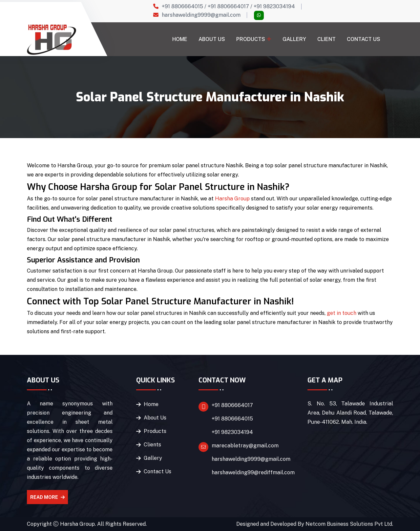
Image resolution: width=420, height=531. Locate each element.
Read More (47, 497)
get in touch (342, 313)
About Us (212, 39)
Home (180, 39)
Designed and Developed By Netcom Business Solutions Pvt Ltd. (315, 524)
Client (326, 39)
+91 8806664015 (182, 6)
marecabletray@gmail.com (245, 446)
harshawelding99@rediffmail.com (253, 472)
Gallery (294, 39)
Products (251, 39)
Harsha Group (232, 199)
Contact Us (364, 39)
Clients (152, 445)
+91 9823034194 (274, 6)
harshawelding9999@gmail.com (201, 15)
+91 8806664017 (228, 6)
